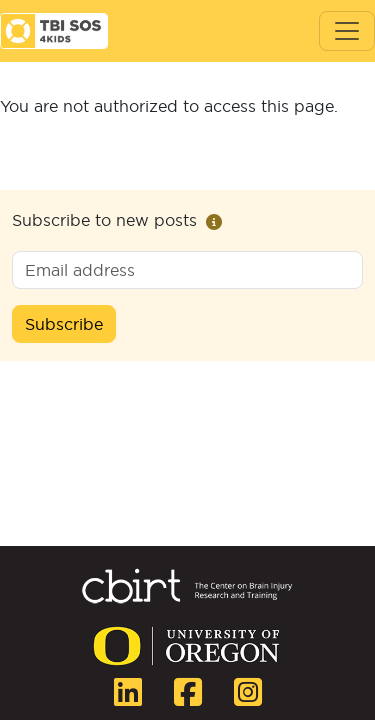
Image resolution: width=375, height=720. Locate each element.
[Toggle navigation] (347, 31)
